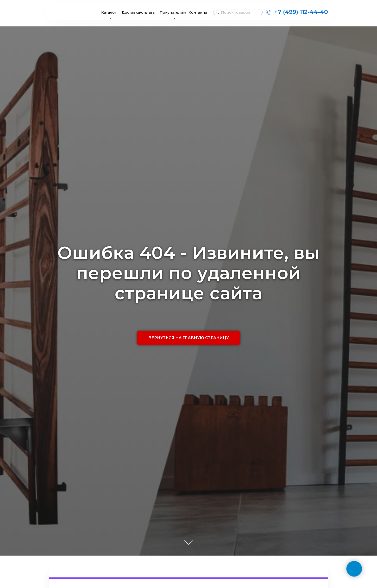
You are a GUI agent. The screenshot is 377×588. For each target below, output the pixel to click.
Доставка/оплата (138, 12)
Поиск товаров (236, 12)
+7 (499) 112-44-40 (301, 12)
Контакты (198, 12)
